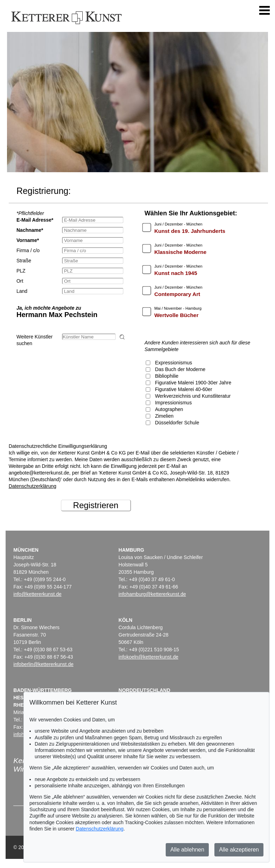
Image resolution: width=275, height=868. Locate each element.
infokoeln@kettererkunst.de (148, 657)
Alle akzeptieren (239, 850)
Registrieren (96, 505)
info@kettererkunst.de (37, 594)
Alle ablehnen (187, 850)
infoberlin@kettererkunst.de (43, 664)
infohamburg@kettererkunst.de (152, 594)
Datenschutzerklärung (33, 486)
